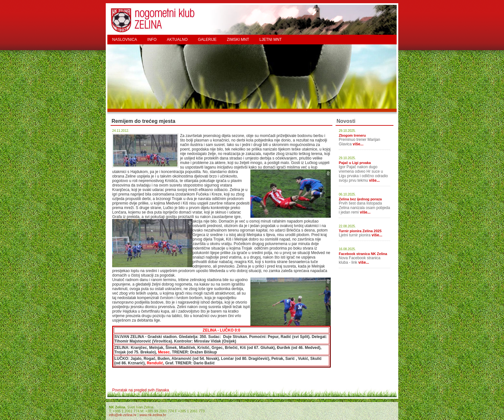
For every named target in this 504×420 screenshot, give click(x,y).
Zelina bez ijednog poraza (360, 199)
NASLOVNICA (125, 40)
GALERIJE (207, 40)
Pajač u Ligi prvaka (355, 163)
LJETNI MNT (270, 40)
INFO (152, 40)
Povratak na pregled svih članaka (141, 390)
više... (358, 144)
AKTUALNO (177, 40)
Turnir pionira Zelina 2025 (360, 231)
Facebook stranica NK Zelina (363, 254)
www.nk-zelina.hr (153, 415)
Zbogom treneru (352, 135)
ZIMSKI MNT (238, 40)
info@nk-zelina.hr (123, 415)
